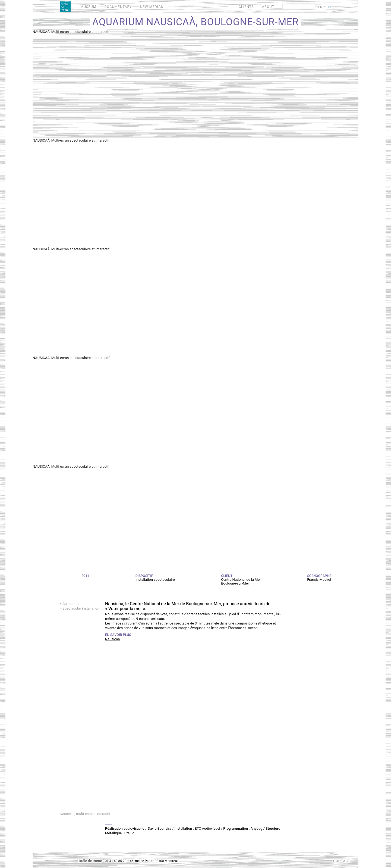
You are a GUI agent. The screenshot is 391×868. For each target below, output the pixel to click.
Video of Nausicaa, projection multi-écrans (195, 733)
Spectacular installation (81, 608)
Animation (70, 604)
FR (320, 7)
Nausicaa (112, 639)
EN (329, 7)
